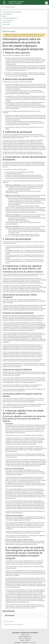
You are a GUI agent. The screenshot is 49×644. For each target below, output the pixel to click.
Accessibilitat (25, 643)
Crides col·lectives (7, 14)
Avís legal (33, 643)
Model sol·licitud (10, 621)
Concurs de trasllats (8, 20)
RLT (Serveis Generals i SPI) (10, 18)
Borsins (5, 16)
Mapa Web (17, 643)
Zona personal (6, 22)
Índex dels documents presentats (14, 624)
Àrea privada (6, 24)
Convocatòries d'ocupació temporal (12, 12)
